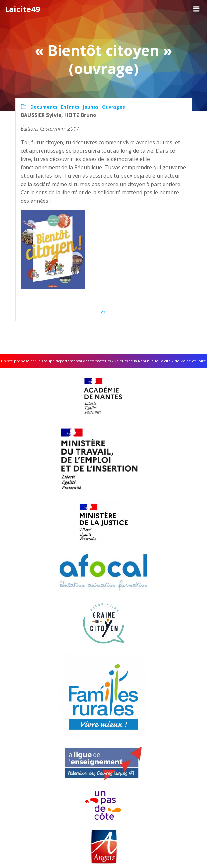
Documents (44, 107)
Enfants (70, 107)
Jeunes (91, 107)
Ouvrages (113, 107)
